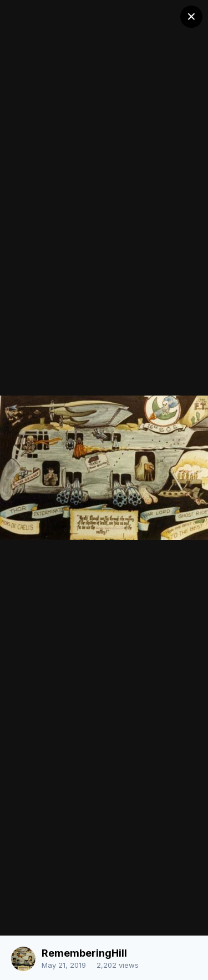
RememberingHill (84, 953)
